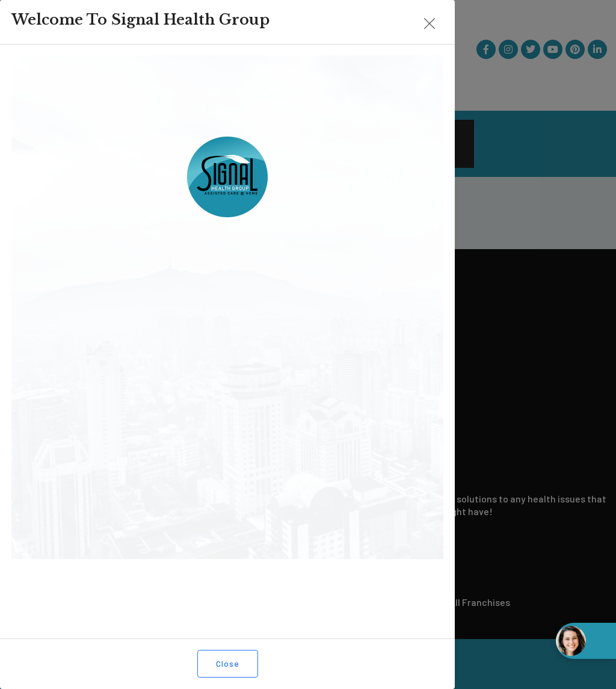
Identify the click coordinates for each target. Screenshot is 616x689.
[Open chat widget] (586, 641)
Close (69, 663)
